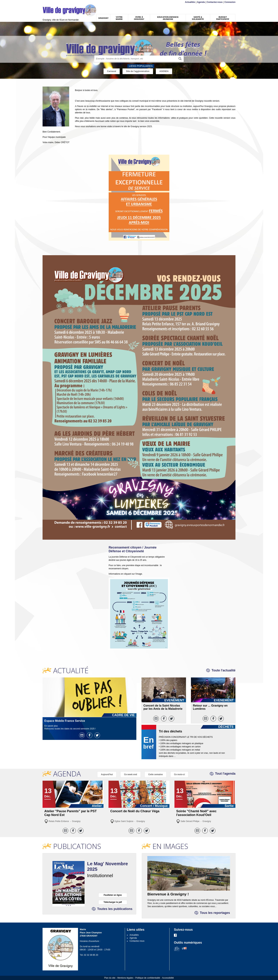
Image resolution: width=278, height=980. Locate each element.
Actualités (190, 2)
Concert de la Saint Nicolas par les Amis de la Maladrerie (163, 707)
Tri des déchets (170, 731)
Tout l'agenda (225, 774)
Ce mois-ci (180, 774)
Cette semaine (155, 774)
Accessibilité (168, 978)
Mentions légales (125, 978)
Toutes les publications (115, 909)
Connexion (230, 2)
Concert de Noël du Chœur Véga (135, 811)
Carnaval (112, 71)
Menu (45, 2)
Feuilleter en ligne (113, 895)
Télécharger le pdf (113, 902)
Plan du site (110, 978)
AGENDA (164, 71)
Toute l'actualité (223, 670)
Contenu (51, 2)
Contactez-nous (215, 2)
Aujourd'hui (107, 774)
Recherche (59, 2)
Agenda (201, 2)
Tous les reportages (215, 913)
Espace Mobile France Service (65, 721)
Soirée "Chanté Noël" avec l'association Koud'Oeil (196, 813)
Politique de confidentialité (148, 978)
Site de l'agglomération (138, 71)
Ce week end (131, 774)
